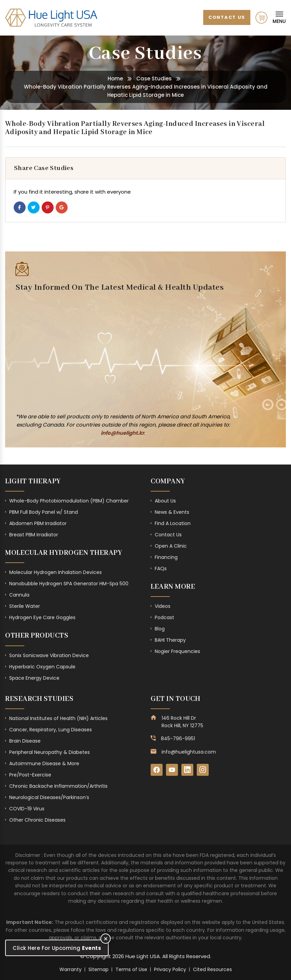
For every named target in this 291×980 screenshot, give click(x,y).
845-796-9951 (178, 739)
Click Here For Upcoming (57, 948)
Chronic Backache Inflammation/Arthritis (58, 786)
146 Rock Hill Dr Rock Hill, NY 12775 (182, 722)
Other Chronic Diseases (37, 820)
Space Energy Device (34, 678)
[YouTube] (172, 770)
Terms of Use (131, 969)
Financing (166, 557)
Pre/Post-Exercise (30, 775)
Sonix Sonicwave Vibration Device (49, 655)
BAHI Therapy (170, 640)
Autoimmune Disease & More (44, 763)
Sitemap (99, 969)
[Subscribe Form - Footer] (120, 351)
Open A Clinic (171, 546)
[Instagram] (203, 770)
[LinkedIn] (187, 770)
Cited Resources (212, 969)
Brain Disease (25, 741)
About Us (165, 501)
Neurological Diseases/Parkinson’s (49, 797)
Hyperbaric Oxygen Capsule (42, 667)
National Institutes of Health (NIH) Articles (58, 718)
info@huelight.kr (122, 433)
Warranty (71, 969)
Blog (160, 629)
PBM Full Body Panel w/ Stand (44, 512)
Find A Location (173, 523)
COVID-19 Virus (27, 809)
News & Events (172, 512)
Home (115, 79)
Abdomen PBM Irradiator (38, 523)
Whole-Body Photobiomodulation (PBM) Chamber (69, 501)
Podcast (164, 617)
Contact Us (227, 17)
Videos (163, 606)
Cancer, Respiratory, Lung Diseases (51, 730)
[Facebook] (157, 770)
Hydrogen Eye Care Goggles (42, 617)
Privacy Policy (170, 969)
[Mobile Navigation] (279, 17)
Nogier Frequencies (177, 651)
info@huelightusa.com (189, 752)
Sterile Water (25, 606)
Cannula (19, 595)
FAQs (161, 569)
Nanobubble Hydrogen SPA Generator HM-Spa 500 (69, 584)
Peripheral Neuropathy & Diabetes (50, 752)
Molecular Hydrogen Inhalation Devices (56, 572)
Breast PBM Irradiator (34, 535)
